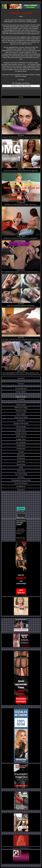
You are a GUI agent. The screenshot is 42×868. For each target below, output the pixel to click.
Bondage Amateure (21, 433)
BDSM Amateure (21, 436)
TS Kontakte (21, 399)
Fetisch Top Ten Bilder (21, 417)
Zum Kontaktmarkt (21, 389)
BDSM (21, 468)
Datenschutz (21, 490)
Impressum (21, 378)
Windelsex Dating (21, 411)
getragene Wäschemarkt (21, 423)
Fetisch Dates (21, 420)
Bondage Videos (21, 430)
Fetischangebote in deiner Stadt (21, 480)
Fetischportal (21, 458)
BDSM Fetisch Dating (21, 408)
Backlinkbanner (21, 486)
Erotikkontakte (21, 449)
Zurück (21, 97)
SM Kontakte (21, 455)
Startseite (21, 384)
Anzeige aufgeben (21, 392)
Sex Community (21, 442)
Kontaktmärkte (21, 445)
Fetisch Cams (21, 471)
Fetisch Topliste (21, 414)
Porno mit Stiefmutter (21, 483)
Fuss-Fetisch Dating (21, 474)
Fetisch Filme (21, 461)
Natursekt (21, 452)
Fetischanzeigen (21, 405)
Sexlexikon (21, 477)
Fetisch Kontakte (21, 427)
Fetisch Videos (21, 464)
